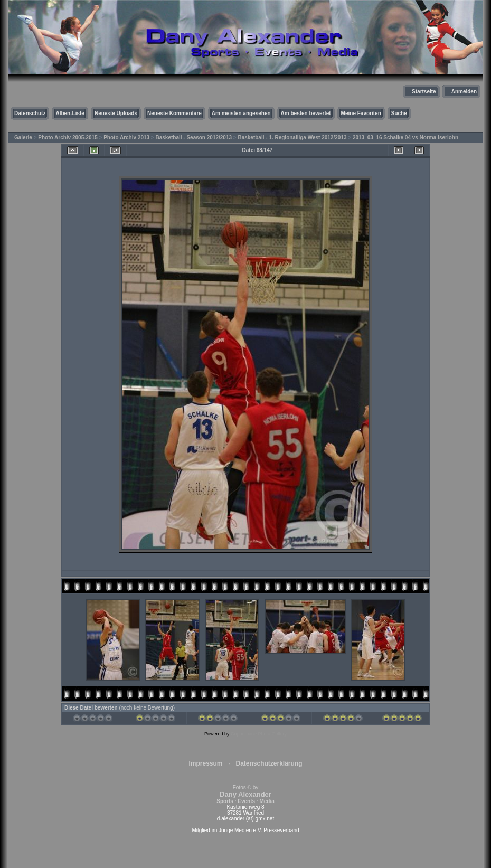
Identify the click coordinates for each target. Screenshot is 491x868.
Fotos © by (245, 794)
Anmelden (464, 92)
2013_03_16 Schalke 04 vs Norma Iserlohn (405, 138)
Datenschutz (30, 113)
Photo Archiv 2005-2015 (68, 138)
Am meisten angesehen (241, 113)
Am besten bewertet (306, 113)
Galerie (23, 138)
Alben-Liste (70, 113)
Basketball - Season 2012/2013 (194, 138)
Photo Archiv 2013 (126, 138)
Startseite (424, 92)
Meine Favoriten (361, 113)
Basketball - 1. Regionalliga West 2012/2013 (292, 138)
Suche (399, 113)
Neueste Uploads (116, 113)
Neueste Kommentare (174, 113)
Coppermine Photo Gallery (259, 734)
